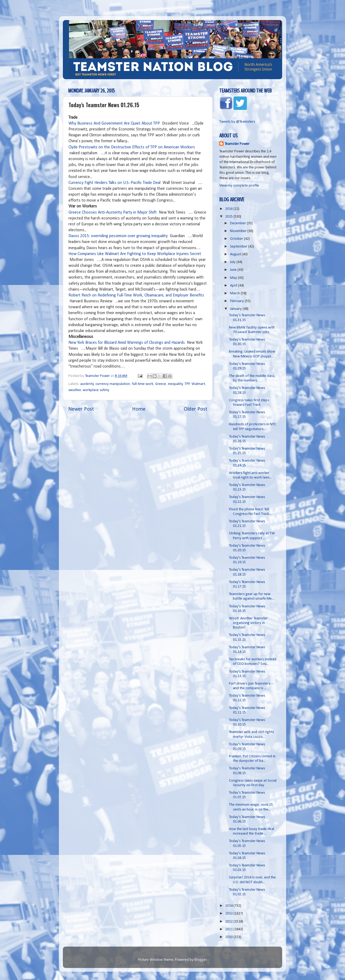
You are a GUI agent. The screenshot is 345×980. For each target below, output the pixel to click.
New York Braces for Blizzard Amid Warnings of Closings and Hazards (127, 343)
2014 (229, 906)
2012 (229, 922)
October (237, 239)
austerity (87, 384)
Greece (161, 384)
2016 (229, 209)
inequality (175, 384)
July (233, 262)
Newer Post (81, 409)
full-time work (143, 384)
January (236, 309)
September (239, 247)
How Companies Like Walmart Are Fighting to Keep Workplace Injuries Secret (135, 254)
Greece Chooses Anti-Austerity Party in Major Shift (113, 213)
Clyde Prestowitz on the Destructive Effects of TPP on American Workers (132, 147)
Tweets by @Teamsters (237, 122)
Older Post (195, 409)
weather (75, 390)
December (238, 223)
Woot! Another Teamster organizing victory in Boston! (248, 623)
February (237, 301)
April (234, 286)
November (239, 231)
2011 (229, 929)
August (236, 254)
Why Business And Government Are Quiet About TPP (115, 124)
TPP (187, 384)
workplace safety (96, 390)
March (235, 293)
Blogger (201, 960)
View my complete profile (239, 186)
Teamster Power (237, 144)
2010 (229, 937)
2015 (229, 217)
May (234, 278)
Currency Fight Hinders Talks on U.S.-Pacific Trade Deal (114, 183)
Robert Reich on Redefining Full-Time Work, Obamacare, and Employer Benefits (136, 295)
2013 (229, 914)
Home (139, 409)
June (234, 270)
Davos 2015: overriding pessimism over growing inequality (118, 236)
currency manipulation (113, 384)
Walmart (198, 384)
